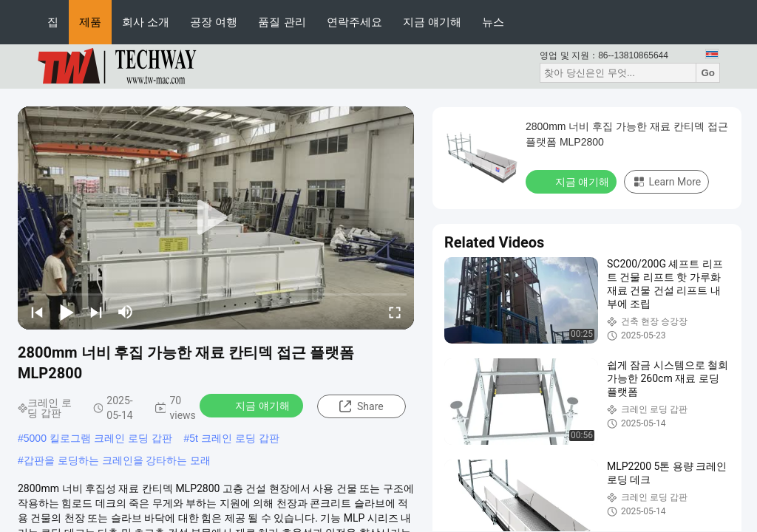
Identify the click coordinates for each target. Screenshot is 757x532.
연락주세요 (354, 22)
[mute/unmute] (126, 312)
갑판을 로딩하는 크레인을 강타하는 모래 (118, 460)
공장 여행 (214, 22)
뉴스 (493, 22)
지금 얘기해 (432, 22)
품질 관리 (282, 22)
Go (708, 73)
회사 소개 (146, 22)
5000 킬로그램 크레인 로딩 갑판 (98, 438)
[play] (216, 218)
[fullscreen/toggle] (395, 312)
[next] (96, 312)
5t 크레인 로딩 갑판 (234, 438)
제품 (90, 22)
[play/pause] (67, 312)
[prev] (37, 312)
